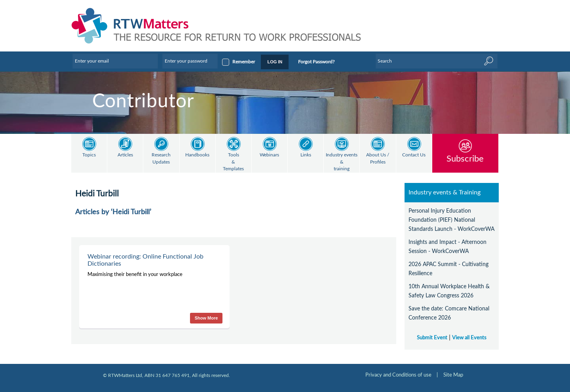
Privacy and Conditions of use (398, 375)
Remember (244, 62)
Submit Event (432, 338)
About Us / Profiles (378, 159)
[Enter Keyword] (437, 61)
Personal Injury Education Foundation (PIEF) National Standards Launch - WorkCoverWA (451, 220)
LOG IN (275, 62)
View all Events (469, 338)
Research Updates (161, 159)
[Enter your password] (190, 61)
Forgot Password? (316, 62)
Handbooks (197, 155)
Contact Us (414, 155)
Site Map (453, 375)
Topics (89, 155)
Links (306, 155)
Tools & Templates (233, 162)
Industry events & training (342, 162)
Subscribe (465, 159)
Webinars (269, 155)
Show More (206, 318)
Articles (125, 155)
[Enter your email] (115, 61)
